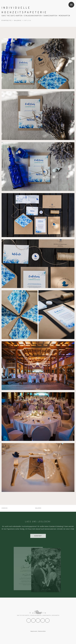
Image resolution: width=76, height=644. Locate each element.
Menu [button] (70, 3)
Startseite (7, 20)
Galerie (18, 20)
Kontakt (38, 536)
